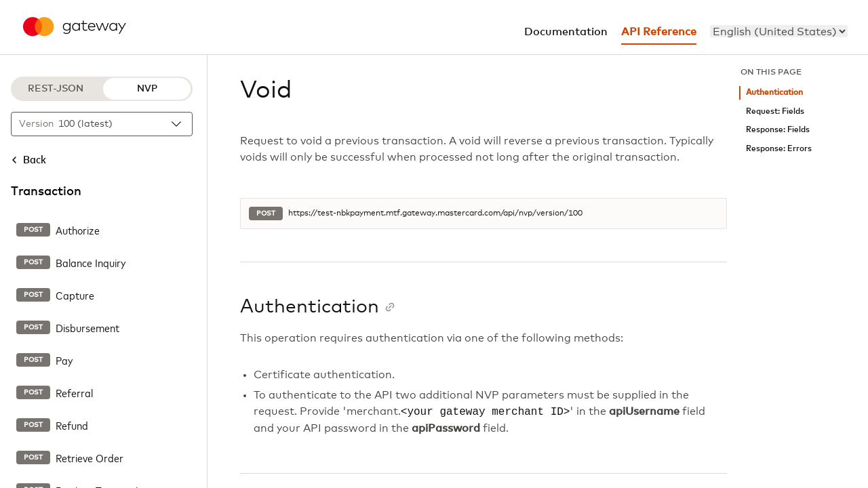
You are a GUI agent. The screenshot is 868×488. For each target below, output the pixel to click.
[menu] (779, 31)
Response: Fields (778, 130)
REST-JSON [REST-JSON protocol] (56, 89)
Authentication (774, 93)
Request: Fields (775, 111)
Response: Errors (779, 149)
